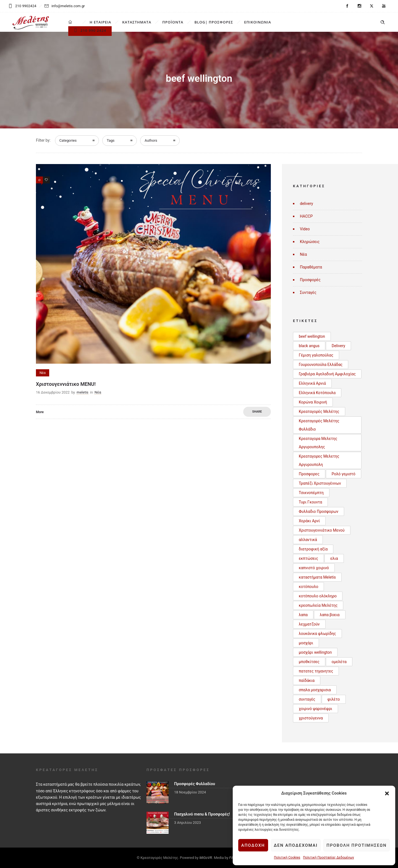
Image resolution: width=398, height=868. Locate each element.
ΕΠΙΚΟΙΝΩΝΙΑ (257, 22)
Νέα (303, 254)
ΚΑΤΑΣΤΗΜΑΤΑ (137, 22)
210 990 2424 (90, 30)
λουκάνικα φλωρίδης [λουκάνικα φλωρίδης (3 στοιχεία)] (317, 634)
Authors (151, 140)
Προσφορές (310, 280)
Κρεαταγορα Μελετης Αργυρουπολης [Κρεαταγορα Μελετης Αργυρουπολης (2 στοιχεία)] (318, 443)
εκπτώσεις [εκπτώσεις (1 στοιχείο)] (308, 558)
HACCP (306, 216)
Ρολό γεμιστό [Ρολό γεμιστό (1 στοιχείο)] (344, 474)
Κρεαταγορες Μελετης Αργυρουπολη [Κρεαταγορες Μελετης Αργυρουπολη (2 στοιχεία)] (319, 460)
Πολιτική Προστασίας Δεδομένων (328, 858)
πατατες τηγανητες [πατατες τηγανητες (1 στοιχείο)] (316, 671)
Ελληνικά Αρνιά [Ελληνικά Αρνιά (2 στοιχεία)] (312, 383)
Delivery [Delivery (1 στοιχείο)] (338, 346)
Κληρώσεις (310, 242)
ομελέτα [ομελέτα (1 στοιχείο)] (339, 662)
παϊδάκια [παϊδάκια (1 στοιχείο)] (307, 680)
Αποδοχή (253, 845)
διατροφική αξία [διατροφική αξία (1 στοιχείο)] (313, 549)
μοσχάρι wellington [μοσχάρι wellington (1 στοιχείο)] (315, 652)
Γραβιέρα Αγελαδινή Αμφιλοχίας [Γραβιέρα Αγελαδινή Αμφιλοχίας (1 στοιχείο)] (327, 374)
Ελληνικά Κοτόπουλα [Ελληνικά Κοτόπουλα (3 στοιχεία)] (317, 393)
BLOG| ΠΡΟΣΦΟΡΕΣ (214, 22)
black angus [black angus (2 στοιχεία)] (309, 346)
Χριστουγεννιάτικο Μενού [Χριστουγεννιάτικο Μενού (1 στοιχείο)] (322, 530)
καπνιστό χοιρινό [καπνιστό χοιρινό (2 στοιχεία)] (314, 568)
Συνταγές (308, 292)
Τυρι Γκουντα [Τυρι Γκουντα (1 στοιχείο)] (310, 502)
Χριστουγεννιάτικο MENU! (66, 384)
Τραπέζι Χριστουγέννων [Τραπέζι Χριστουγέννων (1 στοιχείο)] (320, 483)
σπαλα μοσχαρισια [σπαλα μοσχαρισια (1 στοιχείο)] (315, 690)
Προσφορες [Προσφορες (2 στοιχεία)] (309, 474)
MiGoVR (206, 858)
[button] (387, 793)
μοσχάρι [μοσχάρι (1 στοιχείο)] (306, 643)
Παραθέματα (311, 267)
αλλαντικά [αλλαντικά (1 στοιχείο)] (308, 540)
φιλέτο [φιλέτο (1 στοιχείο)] (334, 699)
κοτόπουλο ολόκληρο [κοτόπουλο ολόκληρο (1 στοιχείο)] (318, 596)
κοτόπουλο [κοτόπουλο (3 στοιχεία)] (308, 587)
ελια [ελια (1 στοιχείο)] (334, 558)
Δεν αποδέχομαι (296, 845)
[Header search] (383, 22)
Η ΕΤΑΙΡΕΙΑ (100, 22)
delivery (307, 204)
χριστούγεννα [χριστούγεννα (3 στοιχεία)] (311, 718)
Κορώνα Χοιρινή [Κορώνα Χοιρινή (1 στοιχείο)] (313, 402)
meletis (82, 392)
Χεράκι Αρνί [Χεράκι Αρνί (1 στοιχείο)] (309, 521)
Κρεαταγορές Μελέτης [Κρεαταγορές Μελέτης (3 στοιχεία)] (319, 411)
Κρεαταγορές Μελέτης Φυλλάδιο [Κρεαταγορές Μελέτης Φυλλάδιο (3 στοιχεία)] (319, 425)
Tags (111, 140)
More (40, 412)
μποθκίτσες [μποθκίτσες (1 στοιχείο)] (309, 662)
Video (305, 229)
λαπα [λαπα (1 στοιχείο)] (303, 615)
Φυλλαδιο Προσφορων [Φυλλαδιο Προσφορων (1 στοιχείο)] (319, 511)
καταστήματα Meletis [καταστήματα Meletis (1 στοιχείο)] (317, 577)
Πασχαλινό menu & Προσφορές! (202, 814)
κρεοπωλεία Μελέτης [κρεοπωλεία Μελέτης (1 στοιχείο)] (318, 605)
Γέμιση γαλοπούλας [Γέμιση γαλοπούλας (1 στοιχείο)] (316, 355)
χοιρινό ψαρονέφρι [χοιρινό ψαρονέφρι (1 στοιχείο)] (315, 709)
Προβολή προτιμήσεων (357, 845)
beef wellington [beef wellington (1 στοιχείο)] (312, 336)
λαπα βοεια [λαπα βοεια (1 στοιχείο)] (330, 615)
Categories (68, 140)
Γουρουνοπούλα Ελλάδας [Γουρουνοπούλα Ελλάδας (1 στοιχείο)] (321, 365)
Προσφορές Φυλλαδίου (195, 784)
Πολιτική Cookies (287, 858)
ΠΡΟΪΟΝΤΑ (173, 22)
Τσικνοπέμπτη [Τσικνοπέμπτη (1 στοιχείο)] (311, 493)
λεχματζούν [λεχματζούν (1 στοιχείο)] (309, 624)
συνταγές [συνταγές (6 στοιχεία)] (307, 699)
